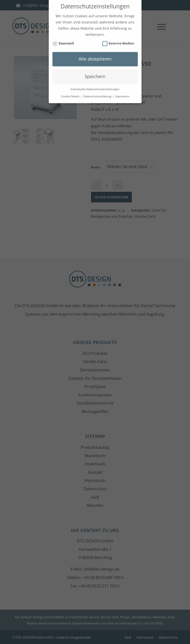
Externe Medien (119, 39)
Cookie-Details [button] (71, 92)
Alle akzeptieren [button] (95, 55)
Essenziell (63, 39)
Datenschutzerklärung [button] (98, 92)
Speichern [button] (95, 72)
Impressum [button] (122, 92)
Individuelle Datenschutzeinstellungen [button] (95, 85)
